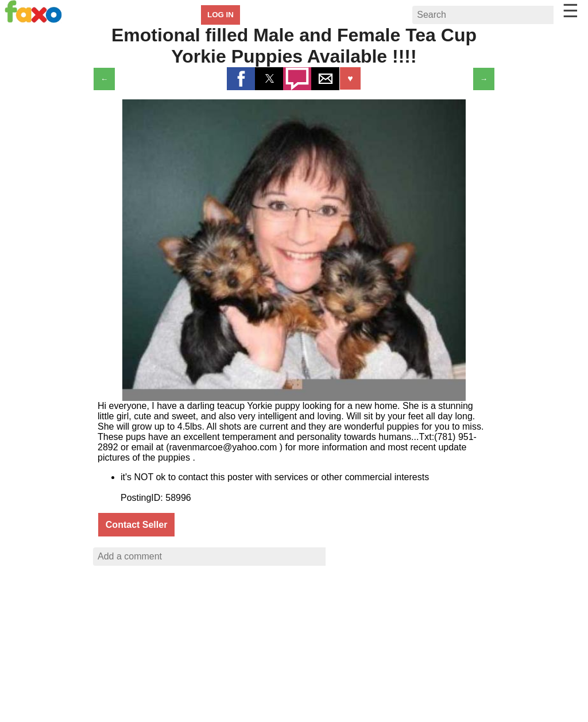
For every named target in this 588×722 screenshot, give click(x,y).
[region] (294, 648)
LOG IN (220, 15)
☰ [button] (570, 11)
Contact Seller (137, 525)
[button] (241, 79)
